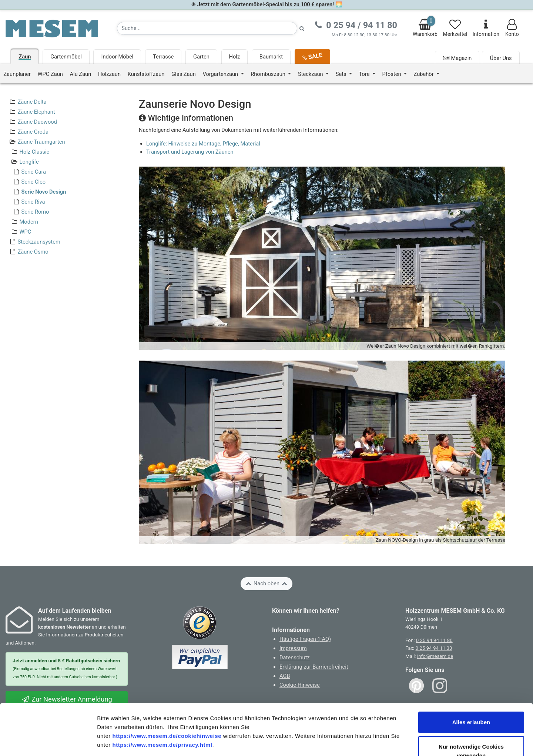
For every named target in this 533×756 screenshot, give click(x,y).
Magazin (457, 58)
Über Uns (501, 58)
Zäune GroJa (33, 132)
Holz (235, 57)
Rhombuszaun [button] (269, 74)
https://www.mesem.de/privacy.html (162, 697)
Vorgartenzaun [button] (221, 74)
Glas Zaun (184, 74)
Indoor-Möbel (117, 57)
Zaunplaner (17, 74)
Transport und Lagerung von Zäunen (190, 152)
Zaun (25, 57)
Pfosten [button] (393, 74)
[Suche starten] (302, 28)
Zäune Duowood (37, 122)
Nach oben (266, 583)
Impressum (293, 648)
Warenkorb (425, 26)
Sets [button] (342, 74)
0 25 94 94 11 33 (434, 648)
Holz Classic (34, 152)
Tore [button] (365, 74)
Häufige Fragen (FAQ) (305, 639)
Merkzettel (455, 28)
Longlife (29, 162)
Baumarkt (271, 57)
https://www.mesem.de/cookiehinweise (167, 688)
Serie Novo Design (43, 192)
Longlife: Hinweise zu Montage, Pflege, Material (203, 144)
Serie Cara (33, 172)
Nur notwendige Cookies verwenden (471, 703)
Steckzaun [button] (311, 74)
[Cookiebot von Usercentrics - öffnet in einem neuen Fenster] (48, 742)
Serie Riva (33, 202)
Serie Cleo (33, 182)
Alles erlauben (471, 674)
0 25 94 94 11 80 (434, 640)
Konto (512, 28)
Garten (201, 57)
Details (384, 741)
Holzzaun (109, 74)
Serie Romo (35, 212)
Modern (29, 222)
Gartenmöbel (66, 57)
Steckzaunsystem (39, 242)
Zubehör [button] (425, 74)
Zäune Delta (32, 102)
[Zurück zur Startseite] (52, 28)
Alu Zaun (81, 74)
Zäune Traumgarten (41, 142)
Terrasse (163, 57)
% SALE (312, 56)
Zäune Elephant (36, 112)
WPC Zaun (50, 74)
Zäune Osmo (33, 252)
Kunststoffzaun (146, 74)
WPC (25, 232)
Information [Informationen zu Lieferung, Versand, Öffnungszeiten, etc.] (486, 28)
